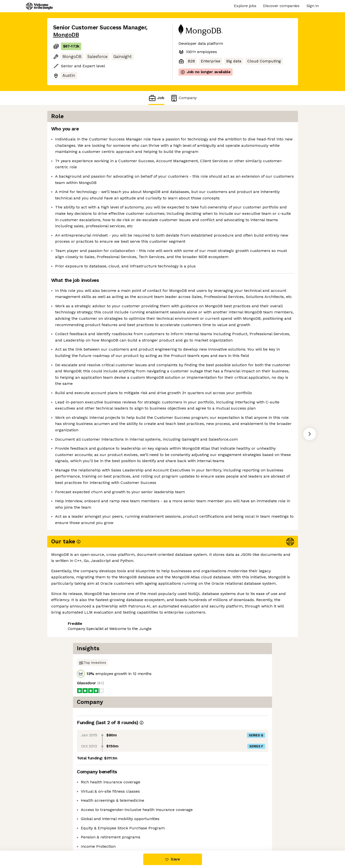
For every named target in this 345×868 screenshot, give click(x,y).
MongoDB (66, 35)
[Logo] (39, 6)
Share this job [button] (67, 830)
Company (183, 98)
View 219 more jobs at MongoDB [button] (118, 830)
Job (156, 98)
